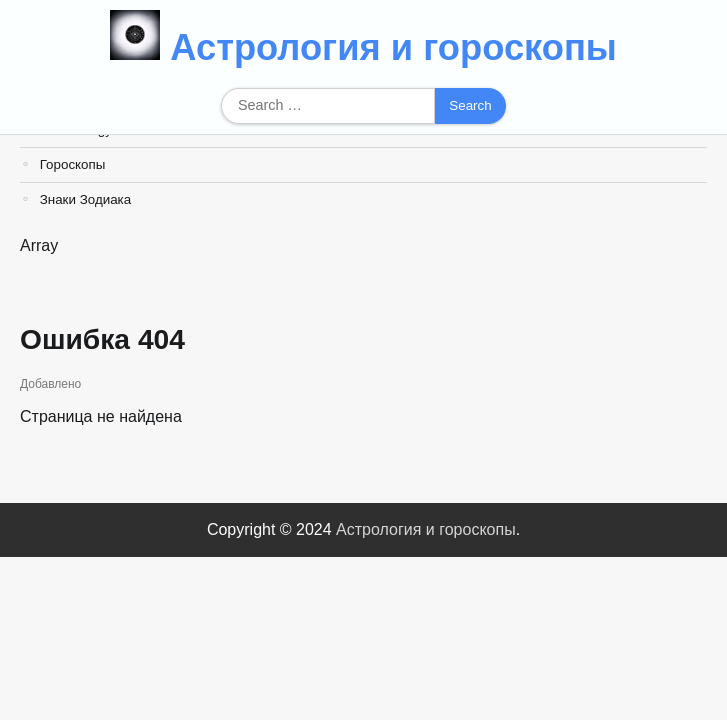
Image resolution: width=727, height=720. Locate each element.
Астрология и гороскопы (393, 47)
